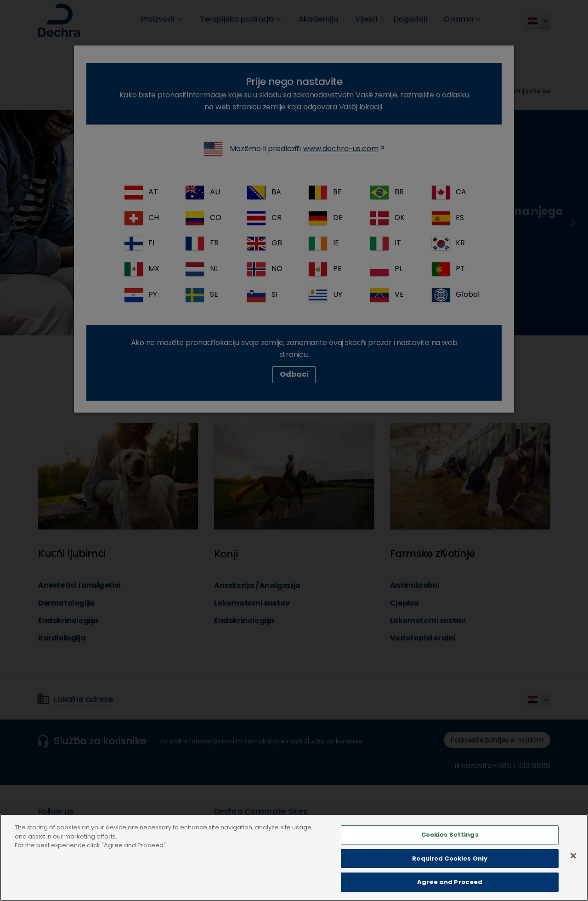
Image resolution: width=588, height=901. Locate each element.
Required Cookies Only (450, 868)
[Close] (573, 865)
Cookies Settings (450, 844)
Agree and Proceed (450, 891)
